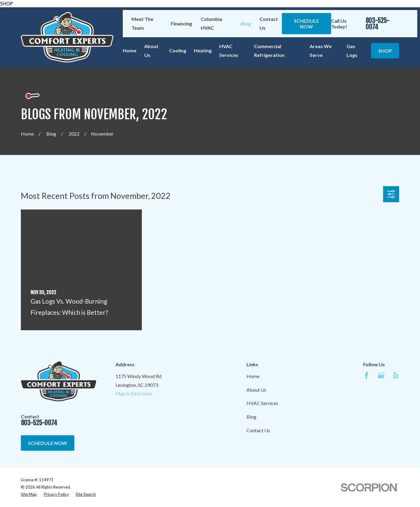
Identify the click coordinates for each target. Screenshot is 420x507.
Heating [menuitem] (203, 50)
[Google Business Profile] (381, 375)
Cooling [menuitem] (178, 50)
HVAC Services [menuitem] (229, 51)
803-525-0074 (378, 24)
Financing (181, 23)
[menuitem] (29, 495)
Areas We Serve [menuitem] (321, 51)
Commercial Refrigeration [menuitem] (269, 51)
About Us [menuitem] (151, 51)
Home (253, 376)
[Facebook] (366, 375)
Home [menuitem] (130, 50)
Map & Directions (134, 393)
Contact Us (258, 430)
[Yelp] (396, 375)
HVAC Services (262, 403)
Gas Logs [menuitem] (352, 51)
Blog (246, 23)
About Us (256, 390)
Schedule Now (306, 24)
